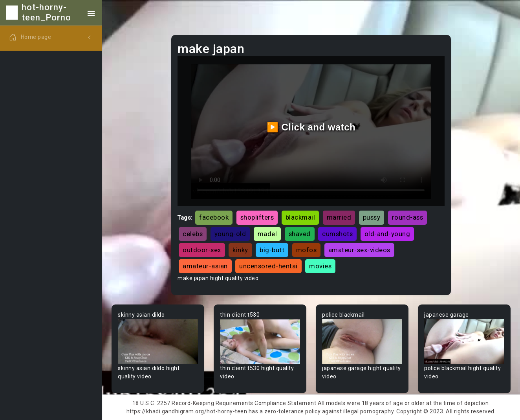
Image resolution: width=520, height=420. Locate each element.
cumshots (337, 234)
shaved (300, 234)
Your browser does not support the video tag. (158, 342)
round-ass (408, 217)
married (339, 217)
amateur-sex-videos (359, 250)
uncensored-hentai (268, 266)
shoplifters (257, 217)
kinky (240, 250)
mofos (307, 250)
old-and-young (387, 234)
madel (267, 234)
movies (320, 266)
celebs (193, 234)
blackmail (300, 217)
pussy (372, 217)
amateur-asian (205, 266)
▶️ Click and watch (311, 127)
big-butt (272, 250)
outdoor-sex (202, 250)
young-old (230, 234)
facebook (214, 217)
